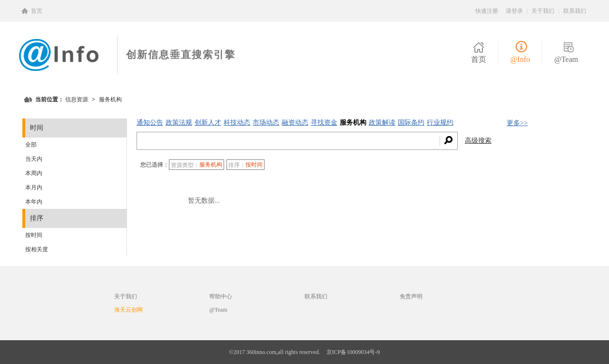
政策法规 (179, 123)
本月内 (34, 187)
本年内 (34, 202)
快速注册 (487, 11)
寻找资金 (324, 123)
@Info (520, 59)
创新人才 (208, 123)
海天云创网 (128, 310)
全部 (31, 145)
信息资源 (77, 99)
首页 (37, 11)
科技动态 (237, 123)
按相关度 (37, 249)
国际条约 (411, 123)
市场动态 (266, 123)
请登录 (514, 11)
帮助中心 (221, 296)
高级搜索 (478, 141)
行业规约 (440, 123)
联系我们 (575, 11)
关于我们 (543, 11)
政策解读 (382, 123)
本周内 (34, 173)
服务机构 (353, 123)
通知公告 (150, 123)
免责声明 (411, 296)
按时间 (34, 235)
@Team (566, 59)
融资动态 (295, 123)
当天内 (34, 159)
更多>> (517, 123)
